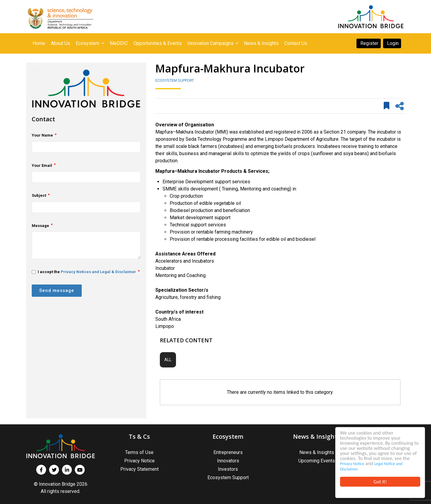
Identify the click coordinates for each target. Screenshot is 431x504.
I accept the (84, 272)
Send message (57, 290)
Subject (39, 195)
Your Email (42, 165)
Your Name (42, 135)
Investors (228, 469)
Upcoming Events (317, 461)
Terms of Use (139, 452)
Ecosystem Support (175, 80)
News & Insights (317, 452)
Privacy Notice (352, 464)
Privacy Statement (139, 469)
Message (40, 226)
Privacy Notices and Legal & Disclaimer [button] (98, 272)
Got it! (380, 482)
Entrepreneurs (228, 452)
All (168, 360)
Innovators (228, 461)
